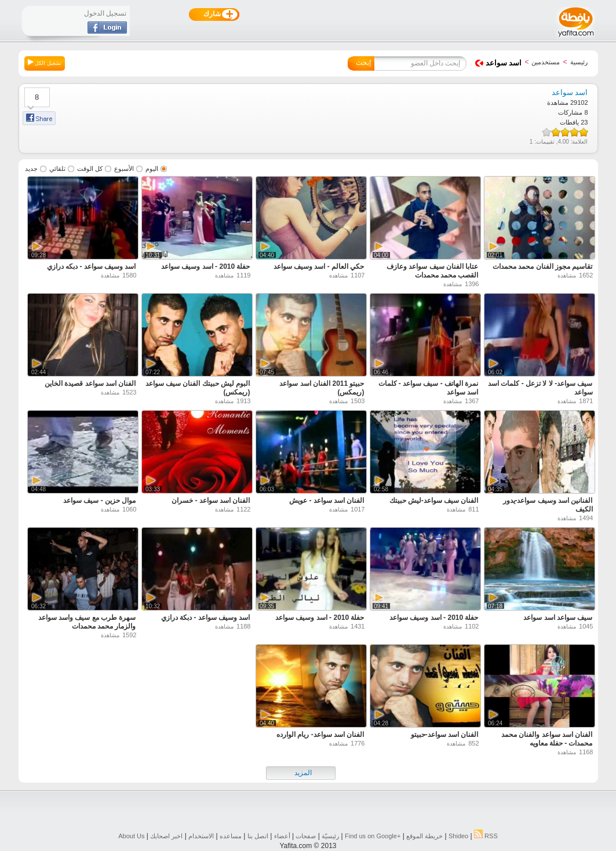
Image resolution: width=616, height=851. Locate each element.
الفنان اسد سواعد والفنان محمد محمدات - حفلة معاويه (547, 739)
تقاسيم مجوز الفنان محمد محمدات (542, 266)
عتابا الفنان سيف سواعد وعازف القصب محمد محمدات (432, 271)
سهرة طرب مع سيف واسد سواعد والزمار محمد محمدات (87, 622)
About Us (131, 836)
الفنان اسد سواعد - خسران (211, 501)
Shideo (458, 836)
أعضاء (282, 836)
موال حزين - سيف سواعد (99, 501)
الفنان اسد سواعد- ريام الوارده (320, 735)
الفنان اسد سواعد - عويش (327, 501)
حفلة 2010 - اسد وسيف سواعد (205, 266)
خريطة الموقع (424, 836)
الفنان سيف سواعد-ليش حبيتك (434, 501)
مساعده (231, 836)
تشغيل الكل (45, 63)
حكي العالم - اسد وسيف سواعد (319, 266)
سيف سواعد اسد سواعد (558, 618)
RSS (486, 836)
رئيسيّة (330, 836)
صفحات (306, 836)
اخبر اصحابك (166, 836)
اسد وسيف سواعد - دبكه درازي (92, 266)
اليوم (152, 169)
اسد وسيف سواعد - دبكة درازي (206, 618)
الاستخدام (201, 836)
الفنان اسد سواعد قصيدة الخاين (90, 384)
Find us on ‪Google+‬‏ (373, 836)
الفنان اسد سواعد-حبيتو (445, 735)
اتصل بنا (258, 836)
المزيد (303, 773)
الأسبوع (124, 169)
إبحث (363, 63)
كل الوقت (90, 169)
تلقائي (57, 169)
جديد (31, 169)
